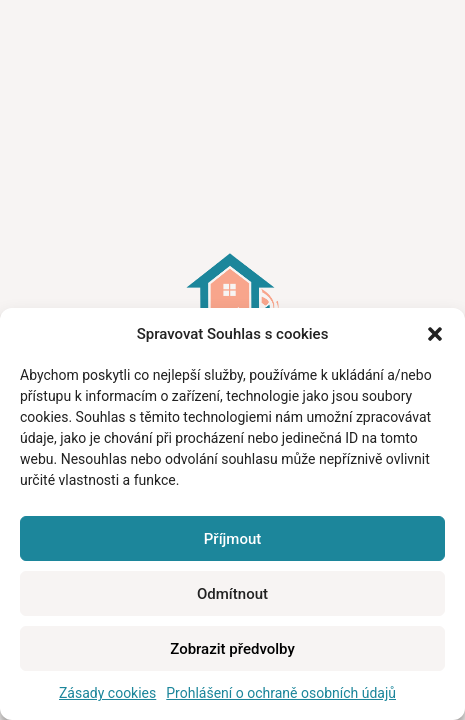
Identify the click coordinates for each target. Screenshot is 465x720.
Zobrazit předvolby (232, 649)
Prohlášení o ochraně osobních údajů (281, 693)
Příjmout (232, 539)
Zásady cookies (107, 693)
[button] (435, 334)
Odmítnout (232, 594)
